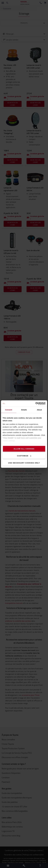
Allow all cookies (24, 449)
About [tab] (39, 410)
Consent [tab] (9, 410)
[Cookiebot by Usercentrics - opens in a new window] (35, 404)
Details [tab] (24, 410)
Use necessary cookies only (24, 463)
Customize (24, 456)
